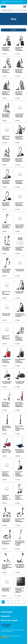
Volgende (22, 602)
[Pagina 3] (10, 602)
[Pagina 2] (6, 602)
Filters (14, 30)
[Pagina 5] (17, 602)
